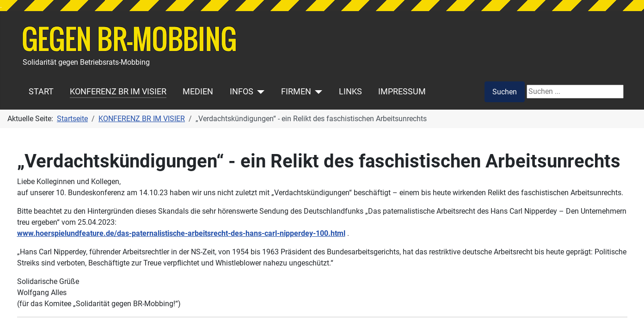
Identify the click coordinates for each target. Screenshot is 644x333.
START (41, 92)
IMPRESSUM (402, 92)
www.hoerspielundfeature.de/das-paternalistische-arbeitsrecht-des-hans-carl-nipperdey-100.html (181, 233)
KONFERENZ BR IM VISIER (118, 92)
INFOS (242, 92)
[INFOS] (259, 92)
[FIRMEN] (317, 92)
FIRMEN (296, 92)
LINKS (350, 92)
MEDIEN (198, 92)
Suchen (505, 92)
